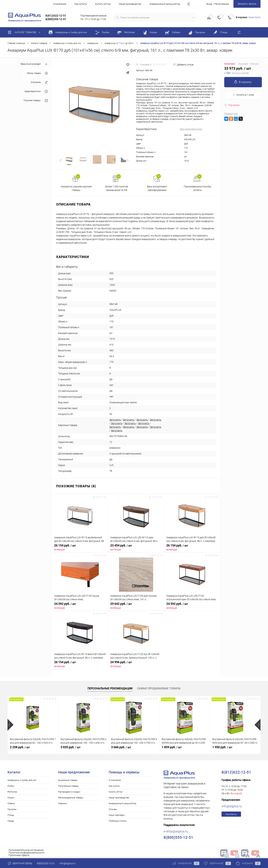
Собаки (11, 804)
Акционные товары (68, 781)
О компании (60, 4)
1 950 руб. (222, 748)
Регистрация (222, 4)
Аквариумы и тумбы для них (22, 781)
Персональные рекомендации (110, 689)
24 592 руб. (80, 606)
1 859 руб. (172, 748)
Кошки (11, 798)
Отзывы (113, 810)
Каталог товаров (25, 32)
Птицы (11, 816)
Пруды (11, 821)
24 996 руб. (136, 665)
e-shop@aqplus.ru (176, 832)
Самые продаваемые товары (159, 689)
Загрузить (115, 420)
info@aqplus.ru (232, 807)
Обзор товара (37, 73)
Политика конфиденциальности (26, 853)
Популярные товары (68, 786)
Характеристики (36, 91)
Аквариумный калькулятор (165, 4)
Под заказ (232, 105)
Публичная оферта (19, 856)
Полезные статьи (118, 821)
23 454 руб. (136, 548)
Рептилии (12, 792)
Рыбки (11, 786)
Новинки (62, 804)
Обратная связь (20, 863)
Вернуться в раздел (34, 64)
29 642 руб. (136, 606)
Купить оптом (103, 4)
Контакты (231, 815)
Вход (209, 4)
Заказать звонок (247, 4)
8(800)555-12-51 (46, 863)
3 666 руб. (121, 748)
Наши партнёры (117, 816)
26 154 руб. (80, 548)
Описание (39, 82)
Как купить (81, 4)
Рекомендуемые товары (71, 798)
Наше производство (130, 4)
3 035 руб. (71, 748)
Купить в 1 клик (243, 95)
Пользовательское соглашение (26, 851)
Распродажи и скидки (69, 792)
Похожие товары (36, 101)
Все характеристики (191, 129)
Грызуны (12, 810)
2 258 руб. (20, 748)
